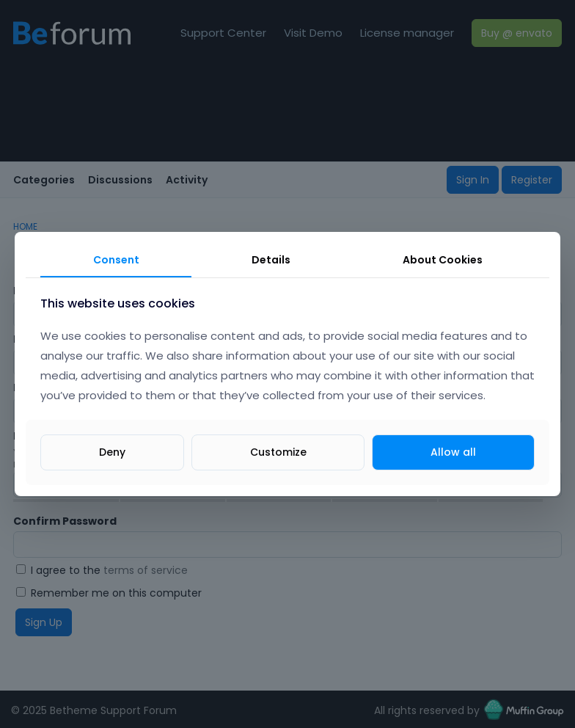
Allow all (453, 452)
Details (271, 260)
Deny (112, 452)
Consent (116, 260)
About (443, 260)
